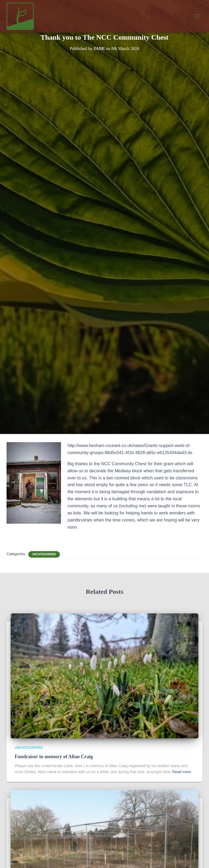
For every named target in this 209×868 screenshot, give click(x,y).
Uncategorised (44, 554)
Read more (182, 772)
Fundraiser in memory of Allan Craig (54, 757)
